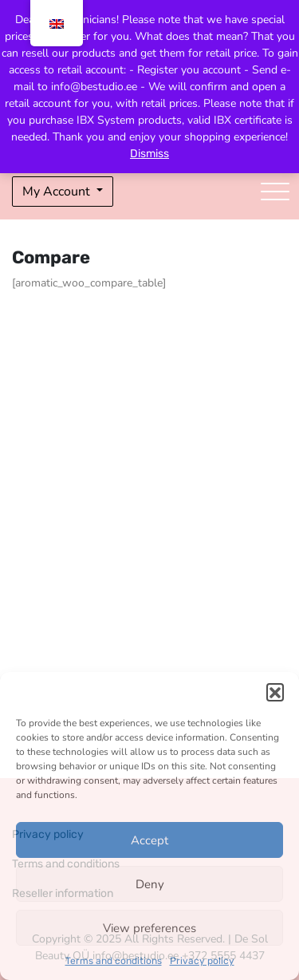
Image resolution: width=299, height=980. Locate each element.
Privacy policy (202, 961)
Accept (149, 840)
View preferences (149, 928)
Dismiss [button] (149, 154)
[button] (275, 692)
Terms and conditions (114, 961)
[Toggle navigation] (275, 192)
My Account (58, 192)
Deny (150, 884)
